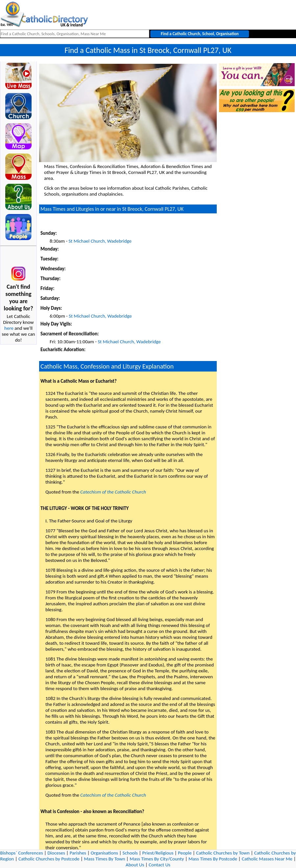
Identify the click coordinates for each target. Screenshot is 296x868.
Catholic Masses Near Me (267, 859)
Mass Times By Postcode (213, 859)
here (9, 328)
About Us (135, 865)
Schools (130, 853)
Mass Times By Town (104, 859)
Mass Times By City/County (157, 859)
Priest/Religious (158, 853)
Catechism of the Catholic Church (113, 492)
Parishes (78, 853)
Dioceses (56, 853)
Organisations (104, 853)
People (185, 853)
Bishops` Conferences (22, 853)
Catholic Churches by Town (223, 853)
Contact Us (160, 865)
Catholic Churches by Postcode (49, 859)
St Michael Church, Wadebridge (100, 241)
